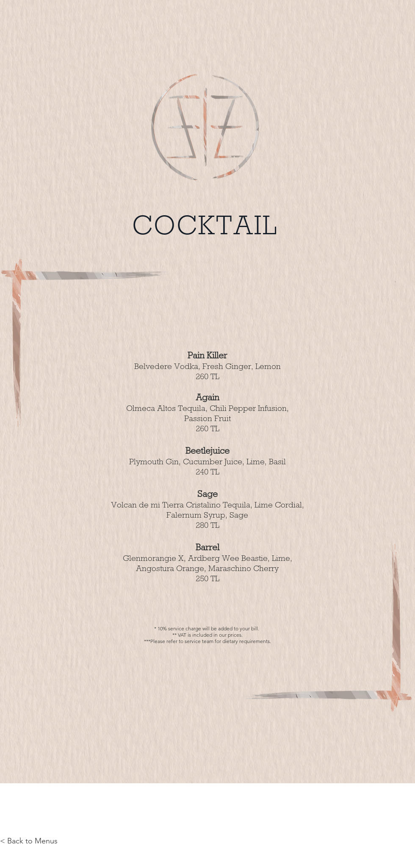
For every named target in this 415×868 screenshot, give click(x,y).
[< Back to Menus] (29, 841)
